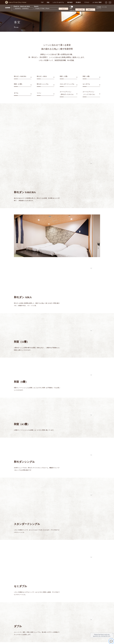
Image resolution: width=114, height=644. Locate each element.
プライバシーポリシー (68, 612)
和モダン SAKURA (20, 76)
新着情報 (42, 612)
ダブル (16, 93)
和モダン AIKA (42, 76)
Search (63, 9)
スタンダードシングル (67, 84)
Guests (36, 6)
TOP (42, 2)
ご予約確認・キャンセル (102, 7)
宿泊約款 (58, 612)
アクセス (87, 2)
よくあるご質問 (97, 2)
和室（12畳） (64, 76)
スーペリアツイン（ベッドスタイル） (89, 93)
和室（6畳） (87, 76)
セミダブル (86, 84)
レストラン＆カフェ (58, 2)
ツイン (39, 93)
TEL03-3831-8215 (58, 629)
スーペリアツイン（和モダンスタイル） (67, 93)
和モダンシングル (43, 84)
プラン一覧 (80, 10)
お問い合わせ (50, 612)
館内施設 (70, 2)
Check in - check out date (22, 6)
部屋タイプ (90, 10)
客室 (48, 2)
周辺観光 (78, 2)
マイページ (99, 9)
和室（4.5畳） (19, 84)
